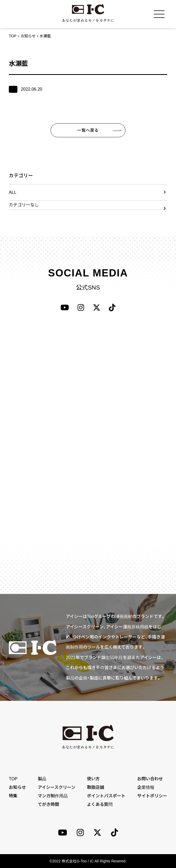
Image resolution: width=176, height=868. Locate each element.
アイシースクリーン (57, 787)
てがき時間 (48, 804)
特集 (13, 796)
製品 (42, 779)
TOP (13, 36)
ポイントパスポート (106, 796)
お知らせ (28, 36)
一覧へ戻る (88, 130)
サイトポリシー (152, 796)
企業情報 (146, 787)
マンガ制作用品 (53, 796)
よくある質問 (100, 804)
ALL (13, 192)
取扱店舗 (95, 787)
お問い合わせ (150, 779)
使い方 (93, 779)
